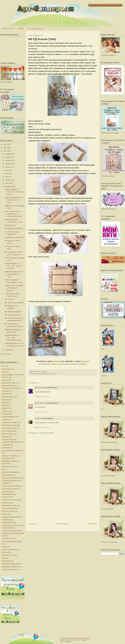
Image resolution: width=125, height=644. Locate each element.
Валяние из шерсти (9, 383)
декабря (8, 154)
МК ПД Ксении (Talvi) (13, 315)
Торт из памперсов (9, 550)
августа (8, 167)
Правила (21, 29)
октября (8, 160)
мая (7, 177)
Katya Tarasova (40, 403)
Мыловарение (7, 475)
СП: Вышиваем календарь (12, 541)
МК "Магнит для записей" (14, 303)
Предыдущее (93, 524)
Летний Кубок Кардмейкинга (13, 450)
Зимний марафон (9, 417)
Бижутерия (6, 369)
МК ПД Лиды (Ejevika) (13, 312)
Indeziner (68, 642)
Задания (5, 411)
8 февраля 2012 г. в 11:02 (42, 396)
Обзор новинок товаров (11, 486)
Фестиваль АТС (8, 555)
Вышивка (6, 391)
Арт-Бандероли (73, 638)
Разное (5, 514)
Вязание (5, 394)
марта (7, 183)
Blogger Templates (65, 640)
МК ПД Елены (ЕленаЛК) (14, 237)
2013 (5, 148)
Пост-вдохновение (9, 508)
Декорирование (8, 397)
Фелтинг (5, 552)
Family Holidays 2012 (10, 569)
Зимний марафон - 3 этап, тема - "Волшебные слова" (13, 338)
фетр (4, 558)
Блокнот (5, 380)
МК (3, 469)
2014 (5, 144)
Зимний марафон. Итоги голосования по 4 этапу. (14, 200)
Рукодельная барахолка (35, 29)
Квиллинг (6, 437)
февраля (9, 186)
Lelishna (38, 418)
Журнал (5, 408)
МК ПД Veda (9, 299)
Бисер (4, 372)
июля (7, 170)
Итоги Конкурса (8, 434)
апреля (8, 180)
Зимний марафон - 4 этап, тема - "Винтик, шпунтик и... (13, 266)
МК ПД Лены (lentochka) (14, 228)
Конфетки (6, 445)
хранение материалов (10, 564)
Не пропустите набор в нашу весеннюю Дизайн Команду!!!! (63, 364)
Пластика (6, 503)
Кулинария (6, 448)
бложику (65, 54)
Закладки (6, 414)
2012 (5, 151)
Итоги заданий (8, 431)
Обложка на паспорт (10, 489)
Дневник (5, 405)
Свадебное (6, 520)
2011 (5, 354)
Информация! (10, 225)
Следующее (32, 524)
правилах (85, 361)
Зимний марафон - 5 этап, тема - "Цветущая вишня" (14, 192)
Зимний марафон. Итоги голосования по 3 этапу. (14, 274)
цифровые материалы (11, 567)
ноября (8, 157)
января (8, 350)
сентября (9, 164)
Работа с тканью (8, 511)
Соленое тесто (8, 539)
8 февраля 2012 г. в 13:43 (42, 412)
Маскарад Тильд (8, 466)
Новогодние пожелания (11, 478)
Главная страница (8, 29)
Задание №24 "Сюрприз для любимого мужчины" (14, 288)
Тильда (5, 547)
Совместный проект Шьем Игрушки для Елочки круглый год (13, 533)
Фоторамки (6, 561)
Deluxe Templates (82, 640)
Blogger (88, 638)
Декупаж (5, 400)
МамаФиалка (40, 388)
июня (7, 173)
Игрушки (5, 420)
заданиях (57, 361)
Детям (4, 402)
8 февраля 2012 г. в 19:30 (42, 427)
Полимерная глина (9, 506)
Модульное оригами (10, 472)
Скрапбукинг (7, 523)
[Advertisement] (47, 505)
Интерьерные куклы (10, 428)
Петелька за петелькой (11, 500)
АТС (4, 366)
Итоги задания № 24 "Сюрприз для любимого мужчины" (13, 214)
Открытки (6, 497)
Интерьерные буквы (10, 422)
